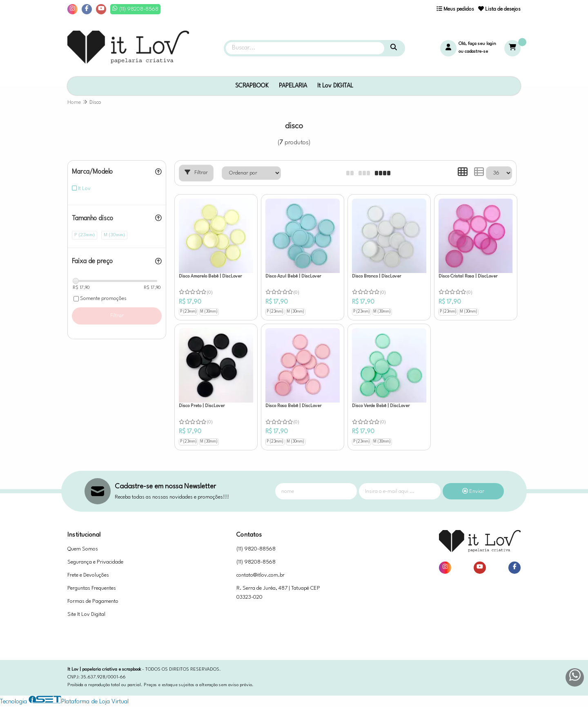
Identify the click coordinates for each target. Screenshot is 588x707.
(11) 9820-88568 (256, 549)
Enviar (473, 491)
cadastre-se (476, 52)
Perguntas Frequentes (92, 588)
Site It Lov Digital (86, 614)
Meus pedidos (455, 9)
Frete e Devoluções (88, 575)
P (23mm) (188, 312)
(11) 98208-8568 (256, 562)
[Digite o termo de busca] (305, 48)
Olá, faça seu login (477, 44)
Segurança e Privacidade (95, 562)
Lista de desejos (499, 9)
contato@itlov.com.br (261, 575)
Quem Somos (83, 549)
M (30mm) (209, 312)
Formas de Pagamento (93, 601)
